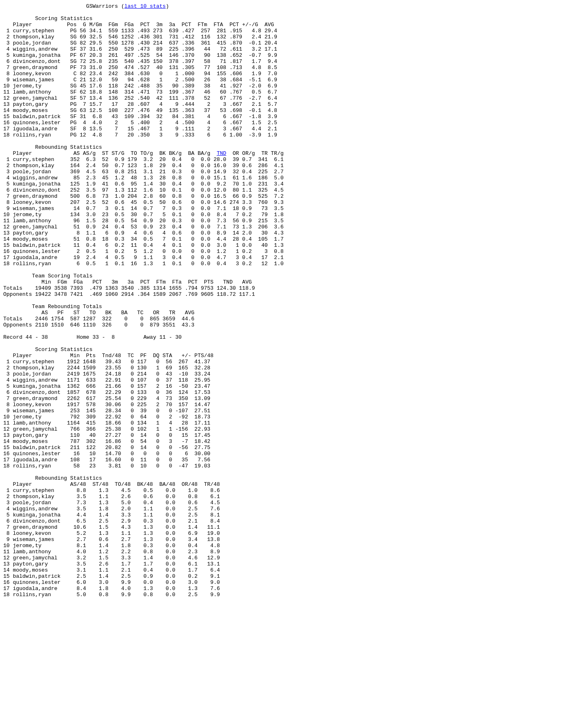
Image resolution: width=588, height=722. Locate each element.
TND (222, 183)
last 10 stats (145, 7)
